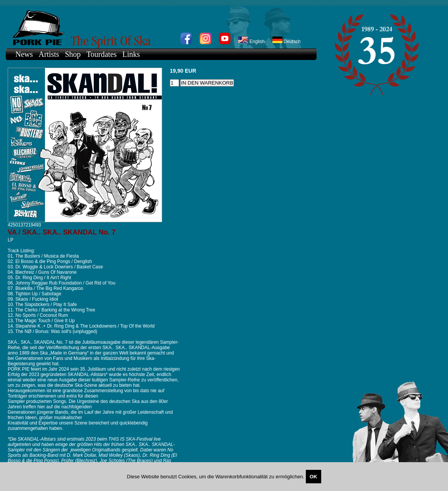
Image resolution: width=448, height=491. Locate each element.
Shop (73, 54)
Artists (49, 54)
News (24, 54)
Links (131, 54)
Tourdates (102, 54)
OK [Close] (314, 477)
